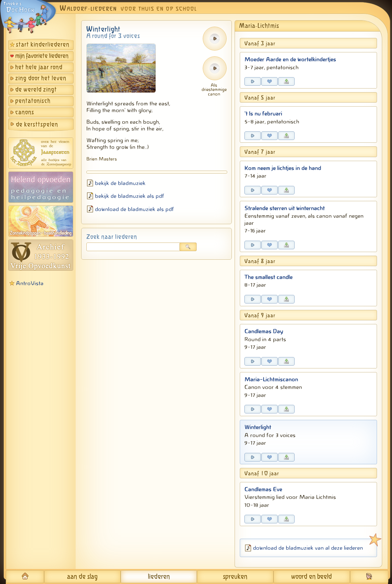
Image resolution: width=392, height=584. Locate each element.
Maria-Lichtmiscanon (271, 379)
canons (25, 113)
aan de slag (82, 577)
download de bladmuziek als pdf (134, 209)
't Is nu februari (263, 114)
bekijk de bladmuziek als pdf (130, 196)
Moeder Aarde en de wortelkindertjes (290, 59)
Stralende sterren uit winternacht (285, 208)
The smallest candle (268, 277)
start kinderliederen (43, 45)
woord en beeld (312, 577)
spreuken (235, 577)
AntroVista (30, 283)
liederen (159, 577)
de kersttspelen (37, 125)
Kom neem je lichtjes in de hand (283, 168)
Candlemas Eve (263, 489)
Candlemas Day (264, 331)
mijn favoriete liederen (42, 56)
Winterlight (258, 427)
